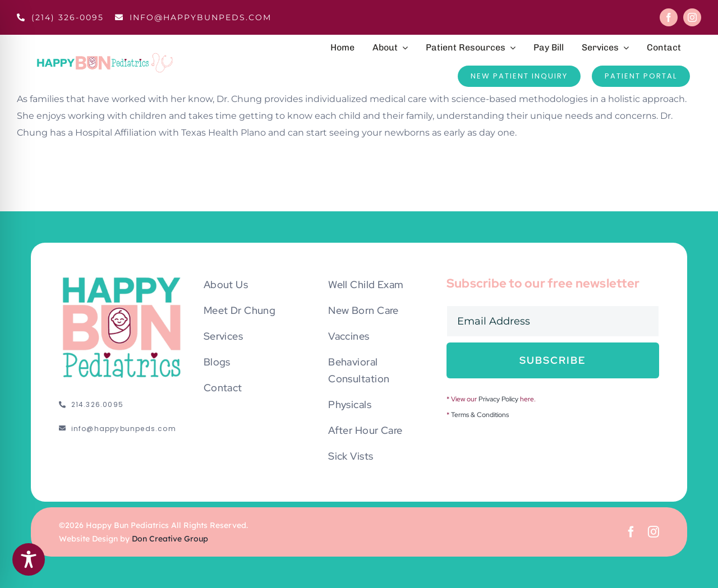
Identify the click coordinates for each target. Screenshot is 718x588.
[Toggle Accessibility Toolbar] (29, 559)
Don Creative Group (170, 539)
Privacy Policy (498, 399)
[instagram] (692, 17)
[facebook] (669, 17)
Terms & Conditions (480, 415)
